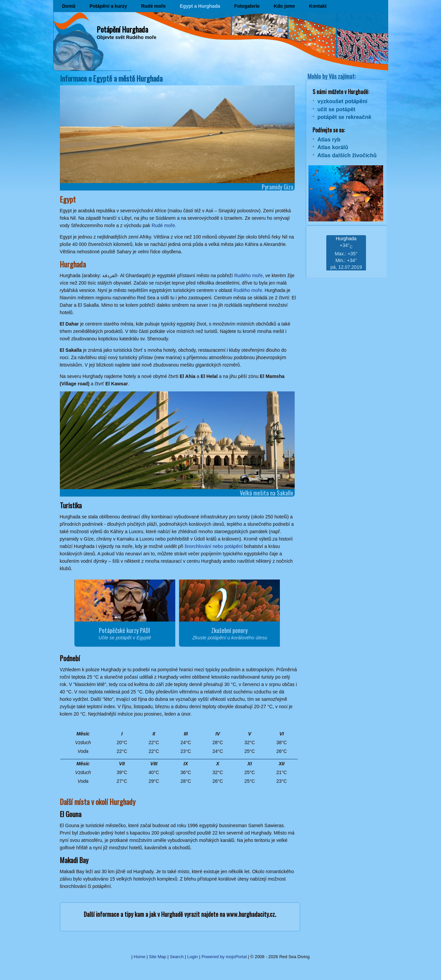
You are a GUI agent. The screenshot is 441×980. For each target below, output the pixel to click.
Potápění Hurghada (122, 29)
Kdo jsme (284, 6)
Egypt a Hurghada (200, 6)
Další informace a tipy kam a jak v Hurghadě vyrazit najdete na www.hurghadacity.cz (179, 914)
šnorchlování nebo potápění (214, 546)
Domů (69, 6)
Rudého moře (248, 275)
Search (177, 957)
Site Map (158, 957)
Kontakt (318, 6)
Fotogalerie (247, 6)
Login (193, 957)
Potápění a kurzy (108, 6)
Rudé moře (153, 6)
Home (140, 957)
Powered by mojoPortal (224, 957)
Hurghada (346, 239)
